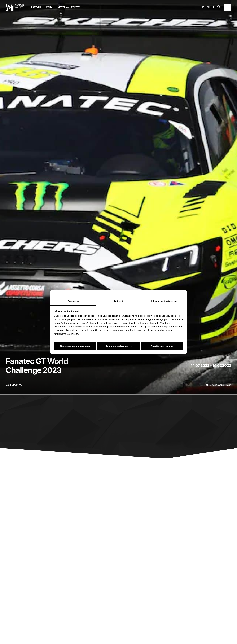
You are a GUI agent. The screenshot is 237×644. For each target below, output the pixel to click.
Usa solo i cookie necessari (75, 346)
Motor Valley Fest (69, 7)
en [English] (208, 7)
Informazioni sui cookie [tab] (164, 301)
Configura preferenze (119, 346)
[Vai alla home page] (15, 7)
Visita (49, 7)
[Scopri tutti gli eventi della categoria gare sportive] (14, 385)
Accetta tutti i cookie (162, 346)
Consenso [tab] (73, 301)
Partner (36, 7)
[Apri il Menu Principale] (228, 7)
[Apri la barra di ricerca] (219, 7)
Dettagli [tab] (118, 301)
